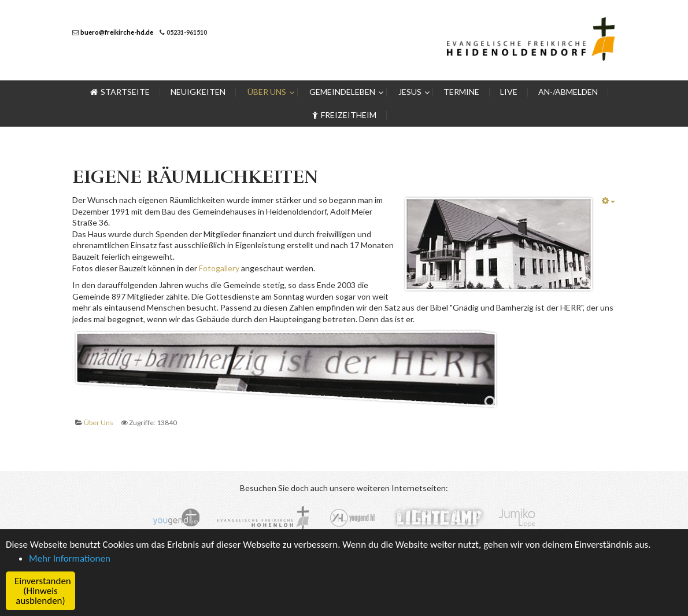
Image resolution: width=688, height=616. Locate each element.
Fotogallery (220, 268)
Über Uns (99, 423)
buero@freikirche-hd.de (117, 32)
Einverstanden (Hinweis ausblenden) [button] (43, 591)
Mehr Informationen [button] (70, 558)
